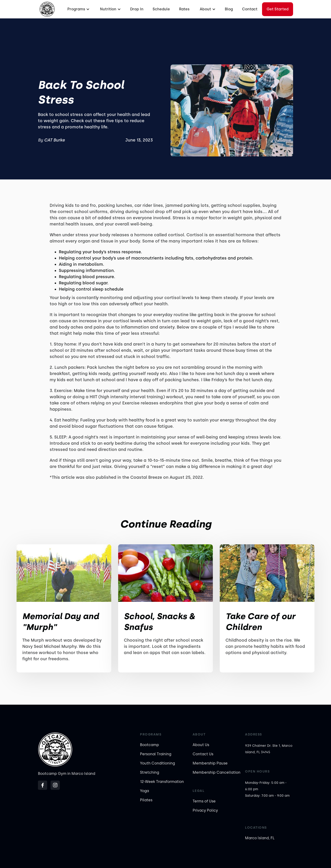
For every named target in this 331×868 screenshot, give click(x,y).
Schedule (161, 9)
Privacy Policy (205, 810)
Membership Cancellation (217, 772)
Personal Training (156, 754)
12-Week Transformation (162, 782)
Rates (184, 9)
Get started (278, 9)
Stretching (150, 772)
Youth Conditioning (157, 763)
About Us (201, 745)
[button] (78, 9)
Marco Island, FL (260, 838)
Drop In (137, 9)
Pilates (146, 800)
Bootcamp (150, 745)
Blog (229, 9)
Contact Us (203, 754)
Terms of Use (204, 801)
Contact (250, 9)
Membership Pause (210, 763)
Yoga (144, 791)
